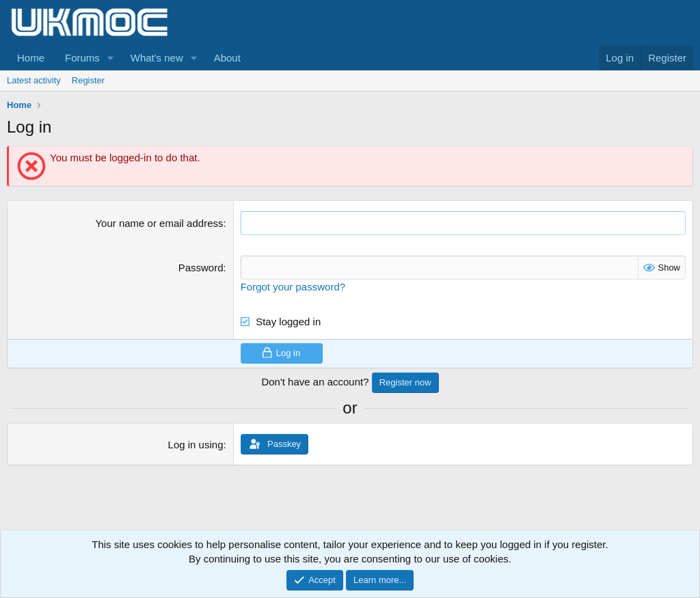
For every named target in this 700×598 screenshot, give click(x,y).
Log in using (196, 445)
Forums (82, 58)
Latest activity (34, 80)
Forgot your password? (293, 287)
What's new (157, 58)
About (227, 58)
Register (88, 80)
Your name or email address (159, 223)
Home (31, 58)
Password (201, 268)
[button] (111, 58)
